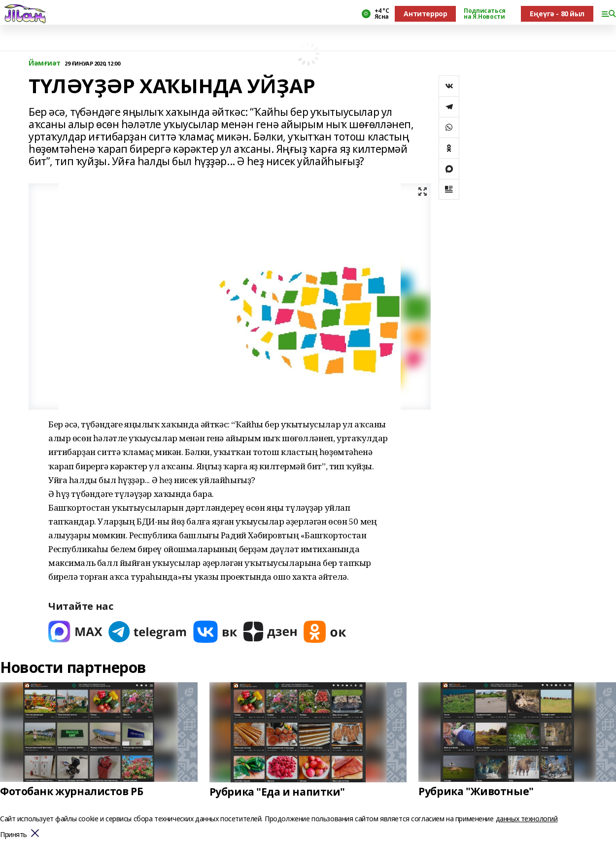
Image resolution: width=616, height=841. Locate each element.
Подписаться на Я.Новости (484, 14)
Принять (14, 835)
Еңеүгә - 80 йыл (557, 14)
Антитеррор (425, 14)
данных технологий (527, 819)
